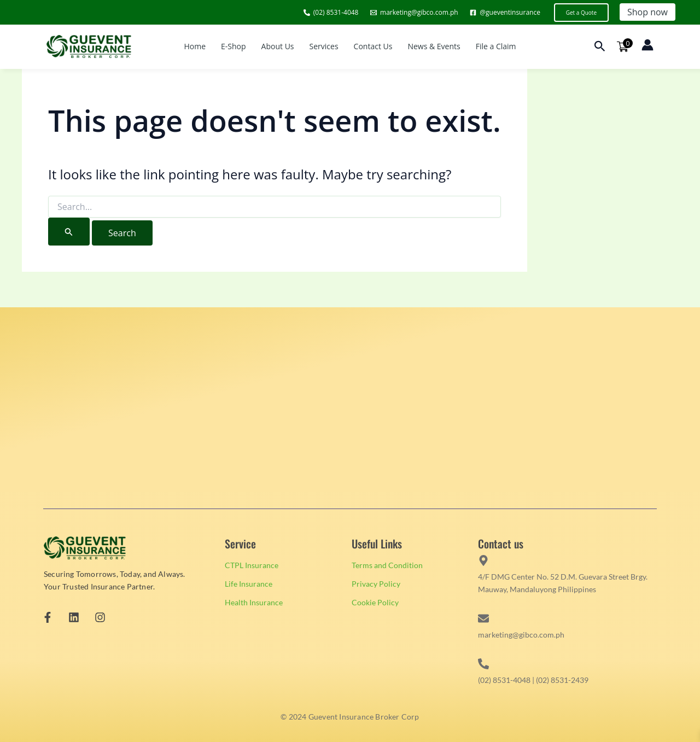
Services (324, 46)
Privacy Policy (376, 584)
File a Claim (496, 46)
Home (195, 46)
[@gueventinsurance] (505, 13)
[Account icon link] (647, 45)
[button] (581, 13)
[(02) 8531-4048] (331, 13)
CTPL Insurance (252, 565)
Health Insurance (254, 602)
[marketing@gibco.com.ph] (414, 13)
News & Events (434, 46)
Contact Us (373, 46)
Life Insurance (249, 584)
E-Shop (234, 46)
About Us (278, 46)
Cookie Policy (375, 602)
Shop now (647, 12)
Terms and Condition (387, 565)
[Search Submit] (69, 232)
